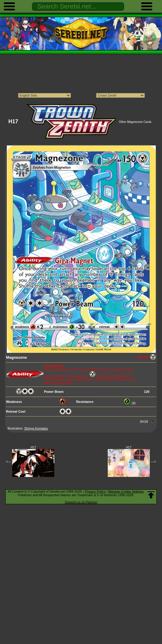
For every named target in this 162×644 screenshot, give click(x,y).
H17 (33, 447)
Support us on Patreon (81, 502)
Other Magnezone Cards (135, 122)
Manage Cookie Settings (126, 491)
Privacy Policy (95, 491)
